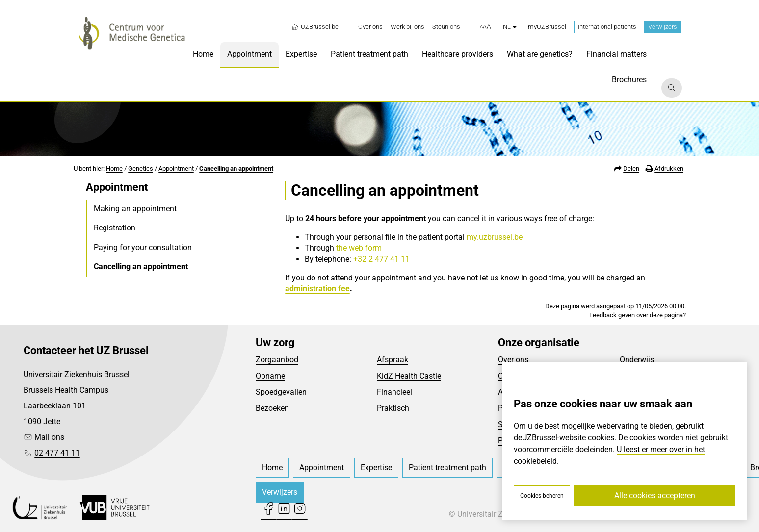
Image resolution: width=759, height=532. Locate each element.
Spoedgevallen (281, 392)
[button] (485, 27)
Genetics (141, 168)
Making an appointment (135, 209)
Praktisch (393, 408)
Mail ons (49, 437)
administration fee (317, 289)
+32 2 (364, 259)
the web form (359, 248)
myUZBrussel (547, 27)
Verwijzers (663, 27)
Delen (631, 168)
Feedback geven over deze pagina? (638, 315)
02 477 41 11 (57, 453)
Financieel (394, 392)
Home (114, 168)
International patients (607, 27)
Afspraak (393, 360)
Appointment (176, 168)
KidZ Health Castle (409, 376)
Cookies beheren (542, 496)
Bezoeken (272, 408)
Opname (270, 376)
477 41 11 (392, 259)
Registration (115, 228)
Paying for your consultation (143, 247)
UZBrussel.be (315, 27)
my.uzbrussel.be (495, 237)
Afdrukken (669, 168)
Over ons (513, 360)
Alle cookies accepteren (655, 495)
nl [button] (510, 27)
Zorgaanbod (277, 360)
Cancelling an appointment (236, 168)
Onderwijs (637, 360)
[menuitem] (370, 27)
